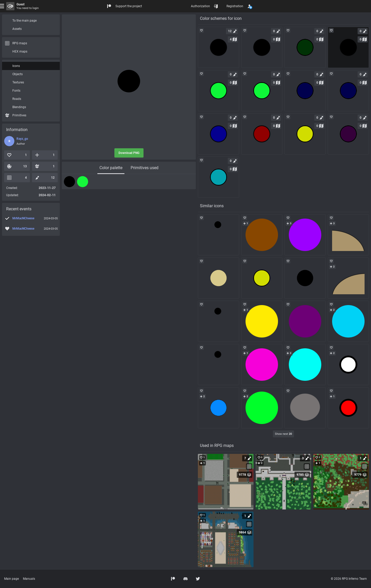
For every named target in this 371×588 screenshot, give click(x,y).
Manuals (29, 579)
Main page (11, 579)
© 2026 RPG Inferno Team (349, 579)
